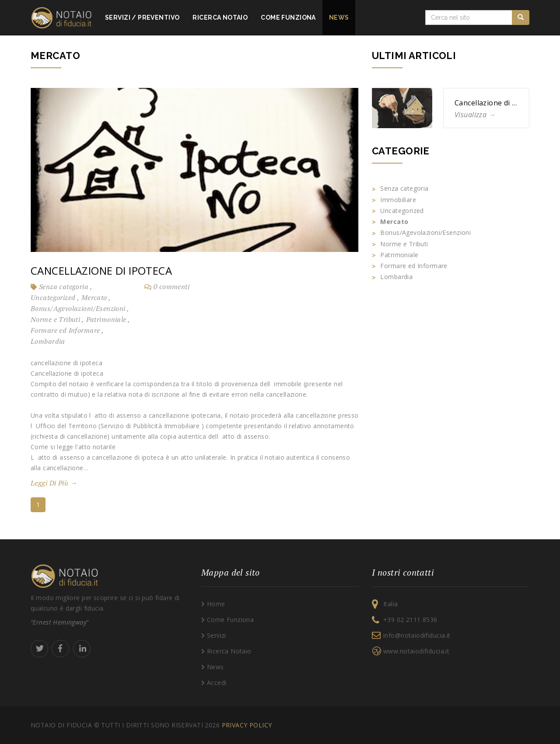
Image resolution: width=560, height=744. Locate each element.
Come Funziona (230, 620)
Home (216, 604)
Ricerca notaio (220, 17)
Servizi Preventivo (142, 17)
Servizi (217, 635)
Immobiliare (398, 200)
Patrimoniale (107, 319)
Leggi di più (54, 483)
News (339, 17)
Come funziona (288, 17)
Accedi (217, 683)
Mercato (95, 297)
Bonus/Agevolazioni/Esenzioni (79, 308)
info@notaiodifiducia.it (417, 635)
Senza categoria (65, 286)
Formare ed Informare (66, 330)
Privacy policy (247, 725)
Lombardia (48, 341)
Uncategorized (54, 297)
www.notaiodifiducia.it (416, 651)
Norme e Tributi (56, 319)
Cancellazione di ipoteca (101, 271)
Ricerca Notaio (229, 651)
